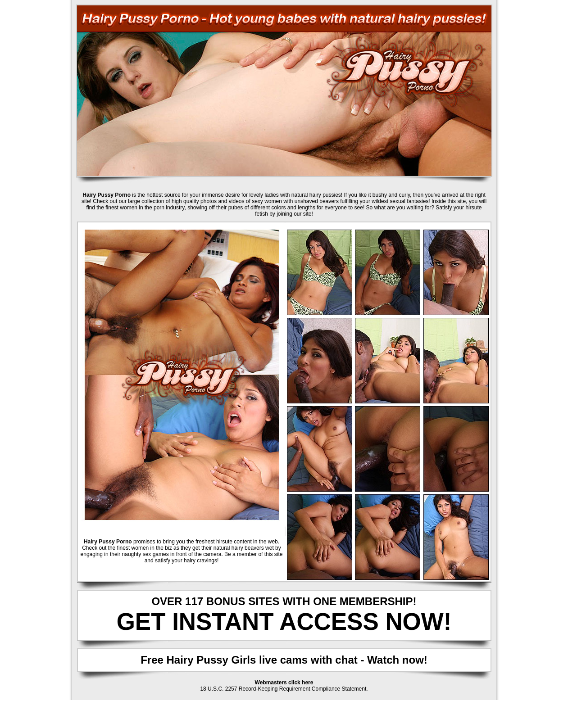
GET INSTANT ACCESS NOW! (284, 622)
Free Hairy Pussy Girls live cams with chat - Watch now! (284, 660)
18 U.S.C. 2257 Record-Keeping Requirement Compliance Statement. (284, 689)
